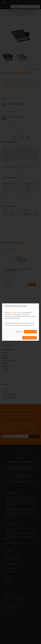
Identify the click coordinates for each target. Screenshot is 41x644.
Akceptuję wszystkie (29, 338)
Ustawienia (19, 332)
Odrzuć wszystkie (30, 332)
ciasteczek (13, 312)
